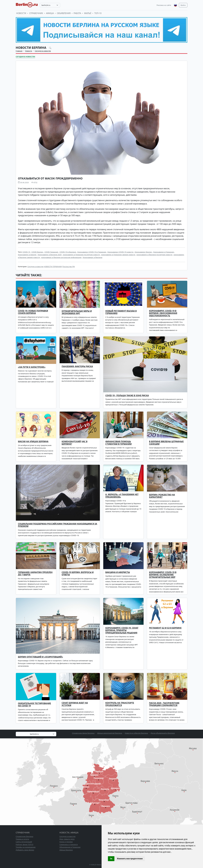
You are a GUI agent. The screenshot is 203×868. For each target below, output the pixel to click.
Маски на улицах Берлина (33, 442)
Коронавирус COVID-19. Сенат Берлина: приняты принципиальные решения (122, 630)
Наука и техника (66, 842)
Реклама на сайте (164, 5)
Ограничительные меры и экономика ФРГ (77, 312)
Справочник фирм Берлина (83, 733)
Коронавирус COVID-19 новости (121, 252)
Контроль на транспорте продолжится (120, 704)
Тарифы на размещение (26, 847)
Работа (77, 13)
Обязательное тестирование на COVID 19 (34, 705)
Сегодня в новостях (43, 51)
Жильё (88, 13)
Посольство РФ (69, 267)
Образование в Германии (70, 847)
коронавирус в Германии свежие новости (118, 255)
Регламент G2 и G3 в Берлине (165, 628)
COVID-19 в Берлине (68, 252)
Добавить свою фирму (25, 850)
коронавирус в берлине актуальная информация (61, 257)
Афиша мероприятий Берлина (110, 733)
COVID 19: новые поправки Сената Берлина (33, 312)
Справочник (36, 13)
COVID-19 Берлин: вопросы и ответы (78, 574)
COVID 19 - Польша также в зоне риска (127, 396)
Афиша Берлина (66, 850)
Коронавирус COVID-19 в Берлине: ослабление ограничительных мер (163, 575)
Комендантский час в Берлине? (75, 443)
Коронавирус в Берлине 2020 (50, 255)
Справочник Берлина (24, 836)
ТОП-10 (98, 13)
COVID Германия (51, 252)
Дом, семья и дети (67, 839)
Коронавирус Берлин (143, 252)
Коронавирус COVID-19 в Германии (92, 252)
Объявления (64, 13)
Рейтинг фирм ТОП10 (24, 844)
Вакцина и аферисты (118, 572)
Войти (183, 5)
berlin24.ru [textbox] (46, 5)
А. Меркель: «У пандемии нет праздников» (122, 496)
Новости (21, 13)
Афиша (50, 13)
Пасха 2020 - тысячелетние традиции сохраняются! (164, 704)
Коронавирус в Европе (27, 255)
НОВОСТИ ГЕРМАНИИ (53, 267)
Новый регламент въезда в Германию (121, 312)
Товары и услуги (22, 839)
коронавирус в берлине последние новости (154, 255)
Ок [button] (111, 859)
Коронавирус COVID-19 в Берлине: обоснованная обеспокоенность (163, 313)
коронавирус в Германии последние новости (81, 255)
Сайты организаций (24, 842)
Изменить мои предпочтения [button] (130, 859)
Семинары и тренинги (69, 844)
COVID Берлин (37, 252)
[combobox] (50, 5)
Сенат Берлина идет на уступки (75, 704)
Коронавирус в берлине (92, 257)
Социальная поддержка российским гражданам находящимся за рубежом (58, 525)
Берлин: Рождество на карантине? (162, 496)
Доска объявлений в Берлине (163, 733)
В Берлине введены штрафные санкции (166, 443)
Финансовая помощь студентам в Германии (119, 443)
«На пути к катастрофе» (32, 367)
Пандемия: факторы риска (77, 366)
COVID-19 (26, 252)
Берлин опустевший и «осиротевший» (41, 657)
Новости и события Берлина (136, 733)
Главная (19, 51)
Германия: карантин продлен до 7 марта (35, 574)
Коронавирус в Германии (164, 252)
